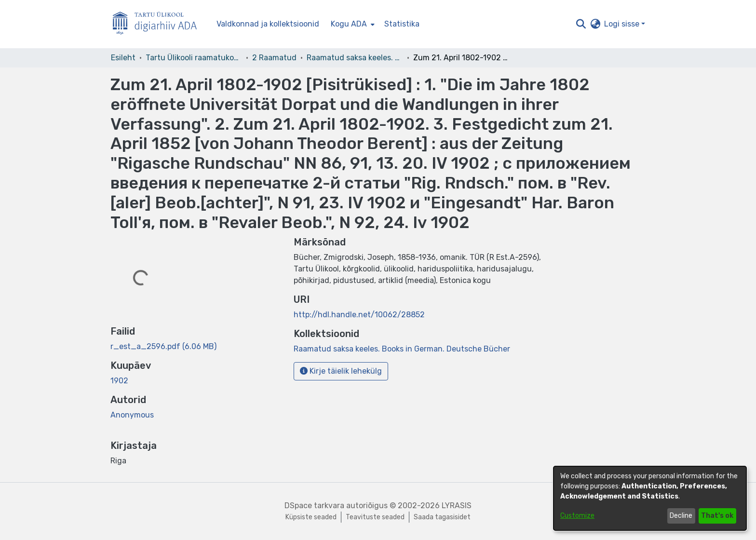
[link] (163, 346)
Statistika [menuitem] (402, 24)
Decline (681, 516)
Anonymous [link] (132, 415)
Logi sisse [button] (623, 24)
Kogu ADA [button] (349, 24)
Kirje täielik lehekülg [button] (341, 371)
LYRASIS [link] (457, 506)
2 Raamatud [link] (274, 58)
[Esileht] (159, 24)
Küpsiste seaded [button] (311, 517)
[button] (581, 24)
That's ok (717, 516)
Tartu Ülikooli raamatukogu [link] (194, 58)
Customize (577, 516)
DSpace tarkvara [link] (314, 506)
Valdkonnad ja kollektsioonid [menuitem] (268, 24)
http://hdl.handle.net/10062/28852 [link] (359, 315)
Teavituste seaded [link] (375, 517)
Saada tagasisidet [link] (442, 517)
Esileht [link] (123, 58)
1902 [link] (119, 381)
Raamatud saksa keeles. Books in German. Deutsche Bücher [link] (355, 58)
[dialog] (650, 498)
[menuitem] (352, 24)
